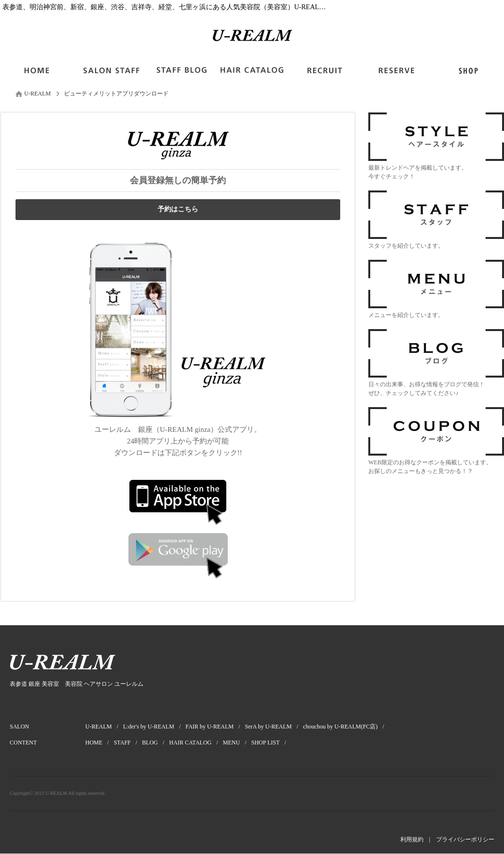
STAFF (128, 743)
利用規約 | (418, 839)
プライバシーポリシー (465, 839)
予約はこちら (178, 209)
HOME (100, 743)
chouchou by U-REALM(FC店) (346, 727)
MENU (237, 743)
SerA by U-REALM (274, 727)
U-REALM (104, 727)
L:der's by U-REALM (154, 727)
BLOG (156, 743)
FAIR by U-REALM (215, 727)
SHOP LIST (271, 743)
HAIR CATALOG (196, 743)
